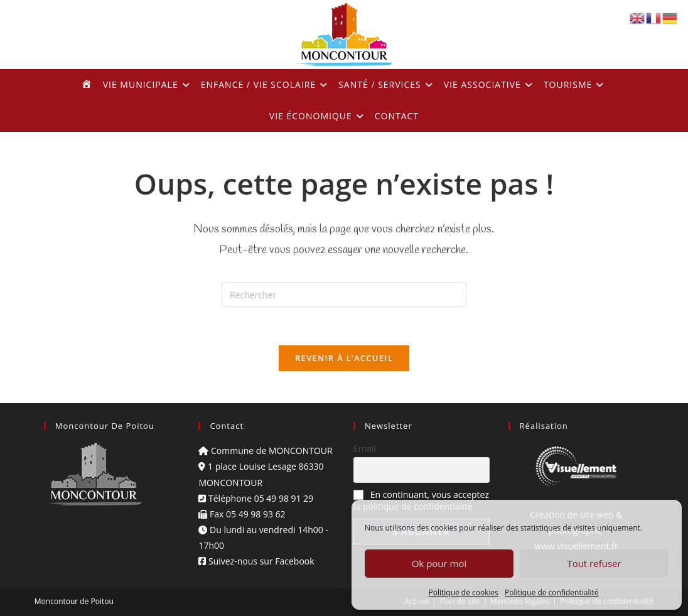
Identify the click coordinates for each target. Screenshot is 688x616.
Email (365, 449)
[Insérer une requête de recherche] (344, 294)
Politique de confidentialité (551, 592)
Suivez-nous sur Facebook (256, 561)
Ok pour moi (439, 563)
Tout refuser (594, 563)
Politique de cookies (464, 592)
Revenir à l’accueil (344, 358)
